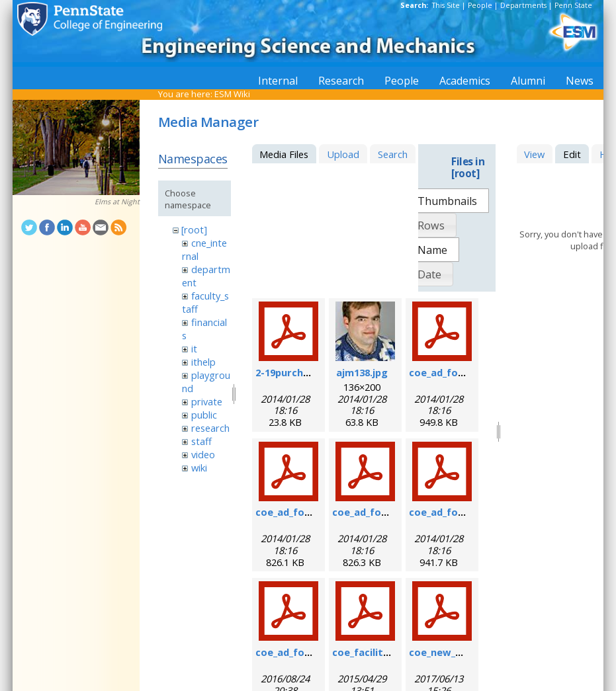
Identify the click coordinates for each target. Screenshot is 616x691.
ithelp (203, 362)
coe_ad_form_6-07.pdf (462, 372)
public (204, 415)
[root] (194, 229)
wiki (199, 467)
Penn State (573, 5)
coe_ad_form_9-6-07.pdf (313, 512)
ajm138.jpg (362, 372)
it (194, 348)
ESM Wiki (232, 94)
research (210, 428)
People (480, 5)
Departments (523, 5)
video (203, 454)
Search (393, 154)
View (534, 154)
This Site (446, 5)
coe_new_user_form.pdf (467, 652)
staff (201, 441)
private (207, 401)
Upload (343, 154)
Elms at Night (117, 202)
